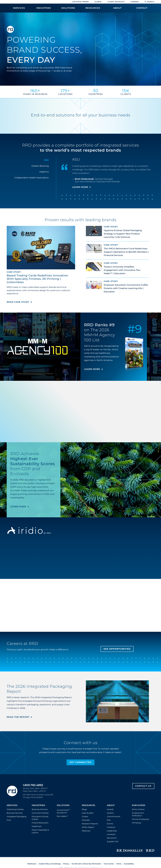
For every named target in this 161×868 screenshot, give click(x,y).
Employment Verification (138, 814)
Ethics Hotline (138, 809)
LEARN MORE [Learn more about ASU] (80, 187)
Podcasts (86, 820)
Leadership (112, 831)
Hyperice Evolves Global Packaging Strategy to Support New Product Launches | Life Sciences (123, 234)
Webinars (86, 831)
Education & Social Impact (40, 818)
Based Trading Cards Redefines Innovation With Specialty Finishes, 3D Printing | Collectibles (37, 279)
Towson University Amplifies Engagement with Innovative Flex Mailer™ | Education (122, 270)
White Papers (88, 827)
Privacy (66, 864)
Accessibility (129, 864)
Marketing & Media (15, 809)
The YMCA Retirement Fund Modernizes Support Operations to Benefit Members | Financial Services (126, 252)
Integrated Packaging (16, 817)
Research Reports (90, 824)
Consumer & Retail (40, 813)
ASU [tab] (46, 160)
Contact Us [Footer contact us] (143, 786)
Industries (38, 805)
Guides (85, 817)
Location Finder (80, 2)
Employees (139, 805)
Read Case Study (19, 302)
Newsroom (112, 838)
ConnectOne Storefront (63, 811)
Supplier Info (113, 842)
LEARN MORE (92, 369)
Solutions (63, 805)
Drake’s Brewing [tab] (40, 166)
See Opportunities (117, 649)
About (111, 805)
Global (98, 2)
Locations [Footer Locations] (111, 834)
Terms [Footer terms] (119, 864)
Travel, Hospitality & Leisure (40, 831)
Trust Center (109, 864)
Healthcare (37, 826)
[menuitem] (19, 9)
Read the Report (18, 717)
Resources (88, 805)
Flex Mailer (62, 816)
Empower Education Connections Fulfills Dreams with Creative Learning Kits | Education (126, 288)
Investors (111, 827)
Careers (135, 2)
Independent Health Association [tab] (32, 178)
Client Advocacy (116, 2)
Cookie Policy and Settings (50, 864)
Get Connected (80, 762)
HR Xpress (137, 823)
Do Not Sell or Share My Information (86, 864)
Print (9, 820)
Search (149, 2)
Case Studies (88, 813)
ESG (109, 820)
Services (12, 805)
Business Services (15, 813)
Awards (110, 809)
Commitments (114, 817)
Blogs (84, 809)
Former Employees (140, 819)
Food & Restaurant (40, 823)
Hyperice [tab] (44, 172)
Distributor (32, 864)
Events (110, 824)
